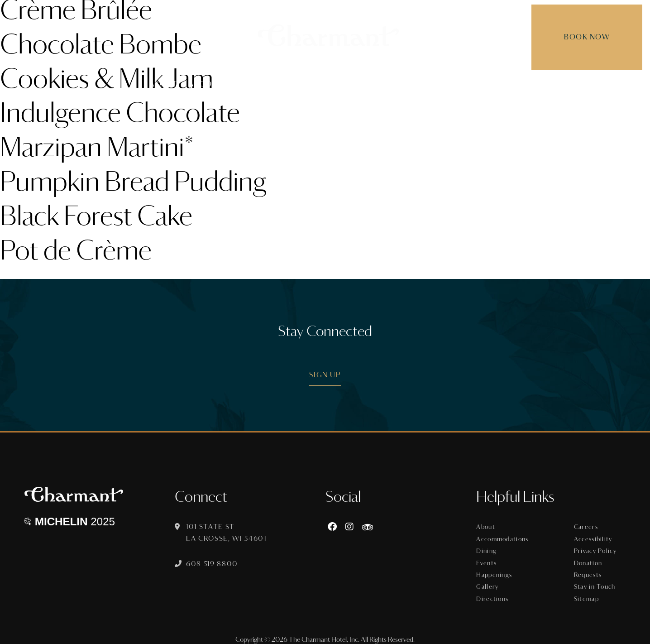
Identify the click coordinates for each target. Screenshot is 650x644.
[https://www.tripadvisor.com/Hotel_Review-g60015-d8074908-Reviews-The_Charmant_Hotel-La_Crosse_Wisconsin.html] (369, 527)
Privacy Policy (596, 549)
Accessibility (593, 538)
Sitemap (587, 592)
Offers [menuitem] (376, 84)
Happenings (495, 571)
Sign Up (325, 375)
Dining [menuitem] (293, 84)
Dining (488, 549)
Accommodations (504, 538)
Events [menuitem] (334, 84)
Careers (586, 527)
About (487, 527)
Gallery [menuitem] (483, 84)
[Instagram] (351, 527)
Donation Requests (589, 565)
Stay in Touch (595, 582)
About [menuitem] (163, 84)
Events (487, 560)
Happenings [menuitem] (429, 84)
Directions (493, 592)
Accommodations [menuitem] (228, 84)
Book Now (576, 37)
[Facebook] (334, 527)
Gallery (488, 582)
